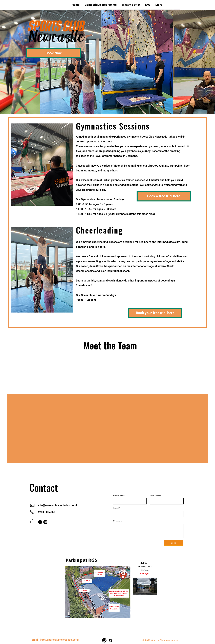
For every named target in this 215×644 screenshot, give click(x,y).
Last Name (156, 496)
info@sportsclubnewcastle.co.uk (60, 640)
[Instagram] (45, 522)
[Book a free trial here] (164, 196)
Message (118, 521)
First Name (119, 496)
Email (116, 508)
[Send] (174, 543)
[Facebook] (40, 522)
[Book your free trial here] (155, 313)
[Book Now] (53, 53)
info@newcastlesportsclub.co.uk (58, 505)
